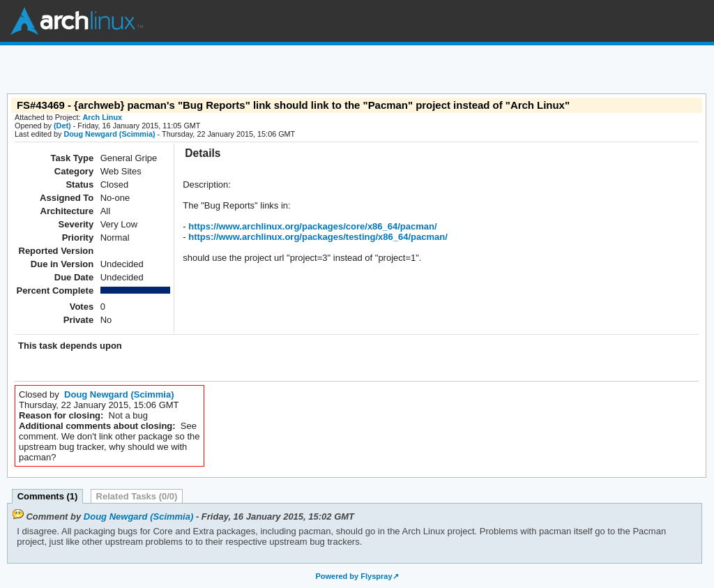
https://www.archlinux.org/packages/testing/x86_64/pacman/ (317, 237)
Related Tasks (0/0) (137, 496)
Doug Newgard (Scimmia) (109, 134)
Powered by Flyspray (354, 576)
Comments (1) (48, 496)
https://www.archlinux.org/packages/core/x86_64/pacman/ (312, 226)
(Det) (62, 126)
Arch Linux (77, 21)
